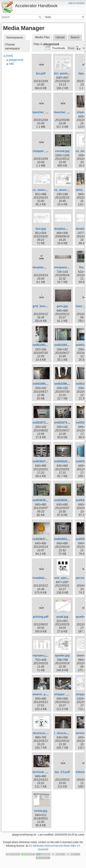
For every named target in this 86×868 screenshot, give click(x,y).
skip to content (77, 3)
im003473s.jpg (42, 423)
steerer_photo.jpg (45, 694)
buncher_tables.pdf (67, 112)
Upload (60, 37)
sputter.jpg (62, 655)
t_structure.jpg (64, 733)
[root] (9, 56)
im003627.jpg (42, 461)
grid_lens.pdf (42, 306)
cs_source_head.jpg (68, 190)
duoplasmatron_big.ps (48, 267)
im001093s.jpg (64, 345)
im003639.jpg (63, 500)
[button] (58, 48)
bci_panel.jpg (63, 73)
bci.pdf (41, 73)
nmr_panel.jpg (64, 578)
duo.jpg (41, 229)
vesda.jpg (41, 811)
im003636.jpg (42, 500)
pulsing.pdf (41, 617)
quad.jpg (62, 617)
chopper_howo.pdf (45, 151)
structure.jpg (41, 733)
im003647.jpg (42, 539)
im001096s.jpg (64, 384)
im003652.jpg (63, 539)
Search (40, 17)
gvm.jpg (62, 306)
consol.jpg (62, 151)
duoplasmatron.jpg (67, 229)
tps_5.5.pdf (62, 772)
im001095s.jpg (42, 384)
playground (16, 60)
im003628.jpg (63, 461)
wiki (11, 64)
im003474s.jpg (64, 423)
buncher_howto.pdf (46, 112)
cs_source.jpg (42, 190)
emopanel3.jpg (64, 267)
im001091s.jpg (42, 345)
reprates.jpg (41, 655)
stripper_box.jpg (65, 694)
